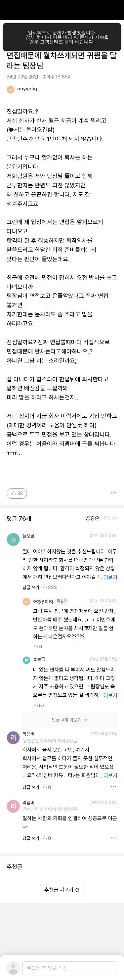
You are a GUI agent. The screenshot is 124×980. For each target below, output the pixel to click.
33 (17, 493)
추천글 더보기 (62, 890)
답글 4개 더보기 (70, 720)
